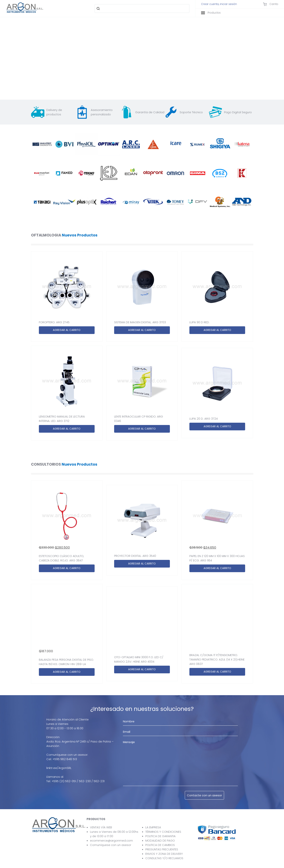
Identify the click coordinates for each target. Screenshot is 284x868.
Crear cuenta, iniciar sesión (219, 4)
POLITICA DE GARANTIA (160, 836)
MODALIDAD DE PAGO (160, 841)
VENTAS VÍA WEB (101, 827)
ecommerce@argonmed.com (111, 841)
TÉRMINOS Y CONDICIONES (163, 832)
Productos (211, 13)
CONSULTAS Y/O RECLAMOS (164, 858)
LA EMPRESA (153, 827)
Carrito (271, 4)
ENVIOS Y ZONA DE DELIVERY (164, 854)
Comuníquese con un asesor (111, 845)
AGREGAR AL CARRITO (67, 330)
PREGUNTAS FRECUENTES (162, 849)
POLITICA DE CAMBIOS (160, 845)
